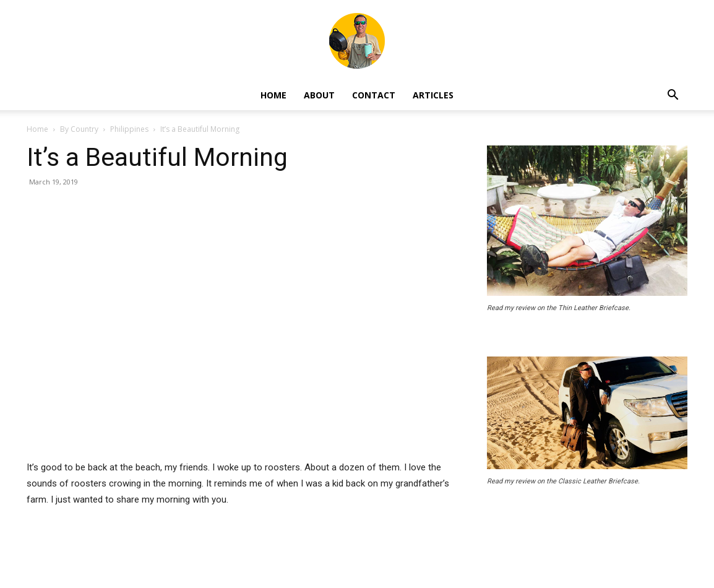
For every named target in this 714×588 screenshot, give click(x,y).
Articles (433, 95)
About (319, 95)
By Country (79, 129)
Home (273, 95)
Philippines (129, 129)
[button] (673, 96)
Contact (374, 95)
